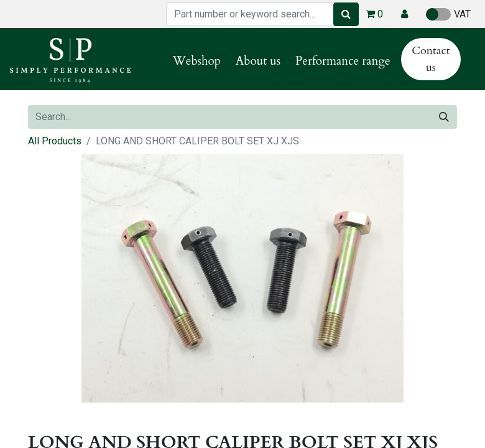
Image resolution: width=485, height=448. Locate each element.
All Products (55, 141)
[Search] (346, 14)
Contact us (431, 59)
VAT (448, 14)
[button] (404, 14)
